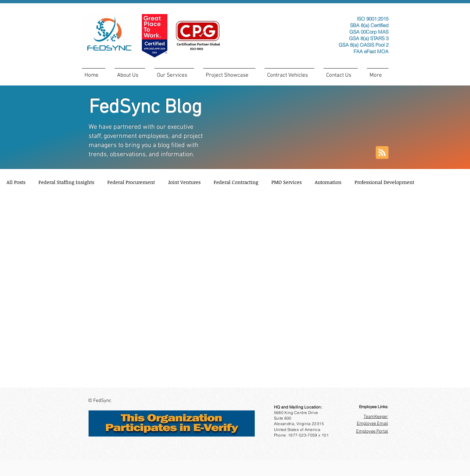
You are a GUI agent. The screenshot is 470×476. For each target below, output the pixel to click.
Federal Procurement (131, 182)
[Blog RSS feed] (382, 153)
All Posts (16, 182)
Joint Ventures (184, 182)
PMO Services (287, 182)
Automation (328, 182)
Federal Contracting (236, 182)
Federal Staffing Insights (66, 182)
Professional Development (384, 182)
